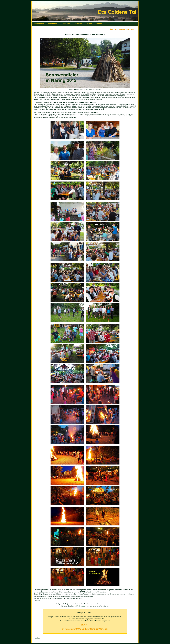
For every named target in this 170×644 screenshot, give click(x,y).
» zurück (37, 638)
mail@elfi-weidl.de (80, 606)
